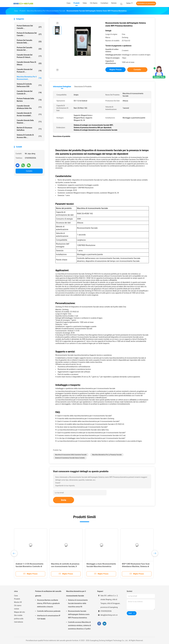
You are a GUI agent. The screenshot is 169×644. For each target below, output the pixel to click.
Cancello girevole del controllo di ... (29, 92)
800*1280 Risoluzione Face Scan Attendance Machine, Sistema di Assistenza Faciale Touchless (136, 566)
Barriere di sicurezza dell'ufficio (29, 129)
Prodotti (17, 599)
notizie (16, 609)
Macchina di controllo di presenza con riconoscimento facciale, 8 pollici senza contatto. (65, 566)
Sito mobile (18, 615)
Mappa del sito (19, 612)
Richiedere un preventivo (146, 3)
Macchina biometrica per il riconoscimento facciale (76, 594)
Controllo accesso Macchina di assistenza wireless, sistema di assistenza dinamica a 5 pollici (79, 625)
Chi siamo (18, 605)
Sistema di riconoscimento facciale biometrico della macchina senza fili (78, 603)
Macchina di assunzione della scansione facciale (71, 455)
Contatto (29, 171)
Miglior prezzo (115, 70)
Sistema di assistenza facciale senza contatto (70, 458)
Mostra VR (18, 602)
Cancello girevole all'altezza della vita (29, 107)
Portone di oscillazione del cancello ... (29, 34)
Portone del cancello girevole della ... (29, 42)
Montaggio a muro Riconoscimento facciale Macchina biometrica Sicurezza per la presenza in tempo (101, 566)
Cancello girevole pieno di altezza (29, 63)
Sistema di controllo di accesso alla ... (29, 136)
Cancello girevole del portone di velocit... (29, 56)
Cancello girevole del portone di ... (29, 71)
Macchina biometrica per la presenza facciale (107, 455)
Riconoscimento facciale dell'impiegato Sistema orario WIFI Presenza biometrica (79, 614)
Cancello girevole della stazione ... (29, 122)
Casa (16, 596)
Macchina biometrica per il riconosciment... (29, 78)
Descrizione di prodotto (83, 87)
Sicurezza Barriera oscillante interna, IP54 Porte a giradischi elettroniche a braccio (48, 603)
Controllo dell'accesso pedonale (49, 611)
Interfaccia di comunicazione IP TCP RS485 (49, 617)
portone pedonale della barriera (29, 100)
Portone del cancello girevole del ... (29, 49)
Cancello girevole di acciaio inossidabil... (29, 114)
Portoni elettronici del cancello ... (29, 27)
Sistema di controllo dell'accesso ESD (29, 85)
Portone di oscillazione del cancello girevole (48, 594)
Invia (64, 500)
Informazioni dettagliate (62, 87)
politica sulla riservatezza (19, 620)
